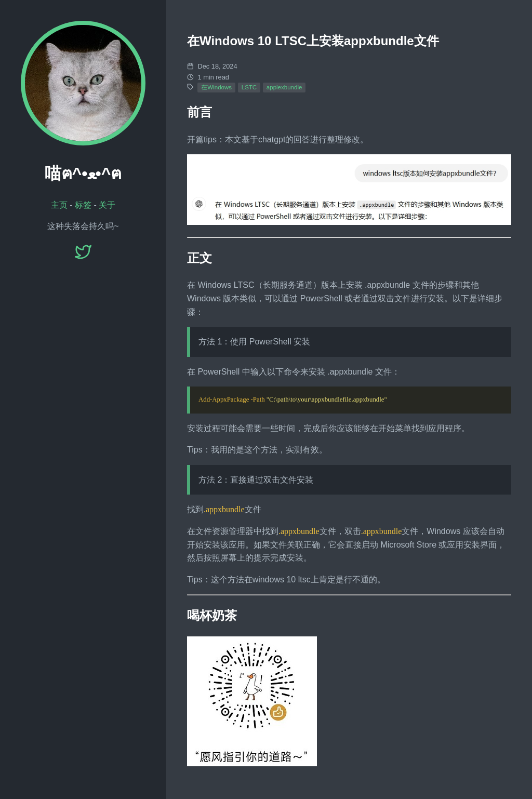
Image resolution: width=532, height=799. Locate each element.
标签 (83, 205)
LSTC (249, 87)
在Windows (216, 87)
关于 (107, 205)
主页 (59, 205)
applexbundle (284, 87)
